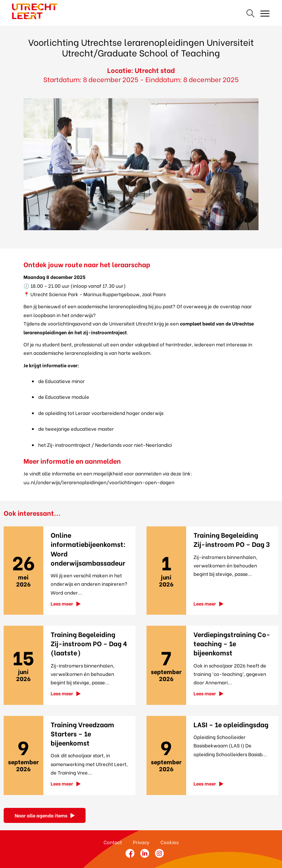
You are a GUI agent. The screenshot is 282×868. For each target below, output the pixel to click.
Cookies (169, 842)
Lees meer (62, 603)
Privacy (141, 842)
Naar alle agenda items (41, 815)
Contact (113, 842)
